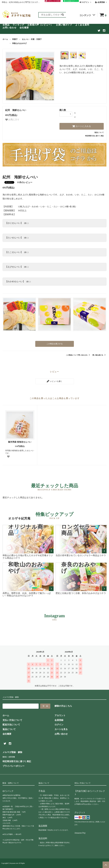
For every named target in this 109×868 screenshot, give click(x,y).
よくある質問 (82, 25)
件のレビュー (25, 182)
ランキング (18, 25)
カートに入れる (82, 126)
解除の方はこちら (63, 706)
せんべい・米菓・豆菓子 (32, 39)
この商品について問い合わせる (78, 355)
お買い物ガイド (64, 25)
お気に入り (12, 120)
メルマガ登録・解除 (12, 752)
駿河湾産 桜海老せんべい (20, 442)
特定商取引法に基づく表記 (94, 136)
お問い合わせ (10, 28)
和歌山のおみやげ (19, 43)
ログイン (86, 2)
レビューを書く (55, 381)
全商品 (6, 25)
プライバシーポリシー (14, 766)
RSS (5, 757)
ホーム (5, 39)
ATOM (12, 757)
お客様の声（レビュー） (40, 25)
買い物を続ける (99, 355)
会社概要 (24, 28)
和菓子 (15, 39)
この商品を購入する (55, 344)
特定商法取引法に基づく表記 (17, 761)
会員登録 (101, 2)
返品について (99, 132)
